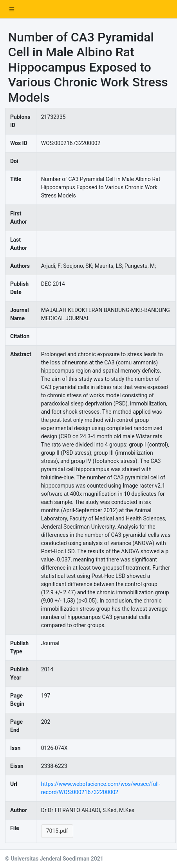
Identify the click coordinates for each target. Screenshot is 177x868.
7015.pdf (57, 831)
